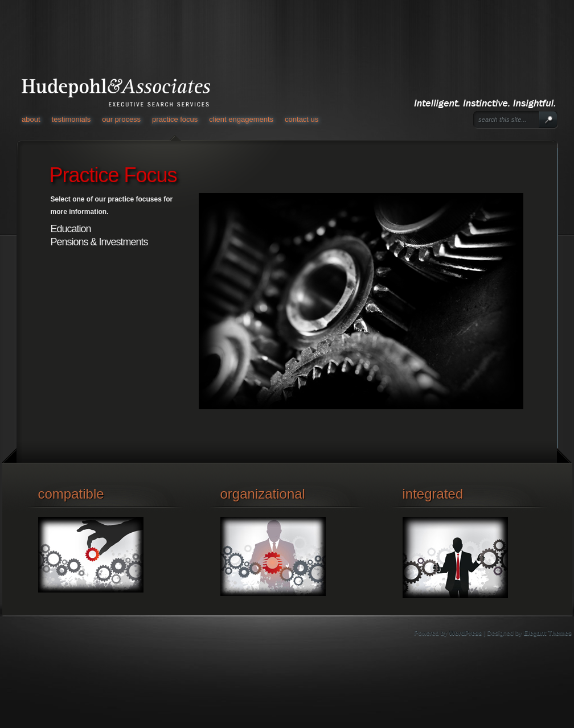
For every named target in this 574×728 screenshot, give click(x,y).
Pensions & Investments (99, 242)
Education (71, 229)
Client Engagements (241, 119)
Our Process (121, 119)
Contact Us (302, 119)
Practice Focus (175, 119)
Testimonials (71, 119)
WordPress (466, 633)
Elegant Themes (548, 633)
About (31, 119)
